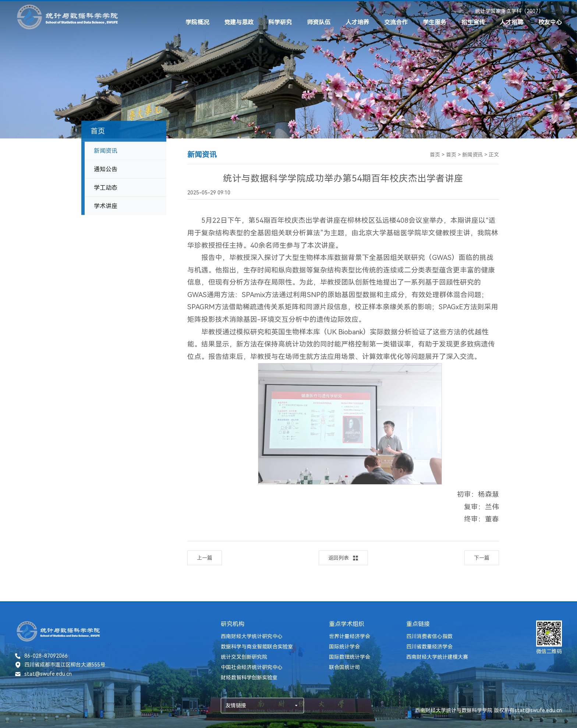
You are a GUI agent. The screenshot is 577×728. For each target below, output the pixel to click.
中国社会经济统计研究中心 (252, 667)
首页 (435, 155)
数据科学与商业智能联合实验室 (257, 647)
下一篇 (482, 558)
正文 (494, 155)
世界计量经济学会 (350, 636)
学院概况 (197, 22)
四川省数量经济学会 (429, 647)
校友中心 (550, 22)
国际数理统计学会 (350, 657)
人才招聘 (511, 22)
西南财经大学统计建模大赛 (437, 657)
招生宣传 (473, 22)
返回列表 (343, 558)
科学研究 (280, 22)
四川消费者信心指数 (429, 636)
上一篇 (205, 558)
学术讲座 (106, 208)
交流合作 (396, 22)
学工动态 (106, 190)
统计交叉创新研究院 (244, 657)
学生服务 (435, 22)
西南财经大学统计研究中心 (252, 636)
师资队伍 (319, 22)
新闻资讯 (106, 153)
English (553, 11)
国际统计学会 (344, 647)
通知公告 (106, 171)
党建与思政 (239, 22)
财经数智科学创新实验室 (249, 678)
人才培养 (357, 22)
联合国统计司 (344, 667)
